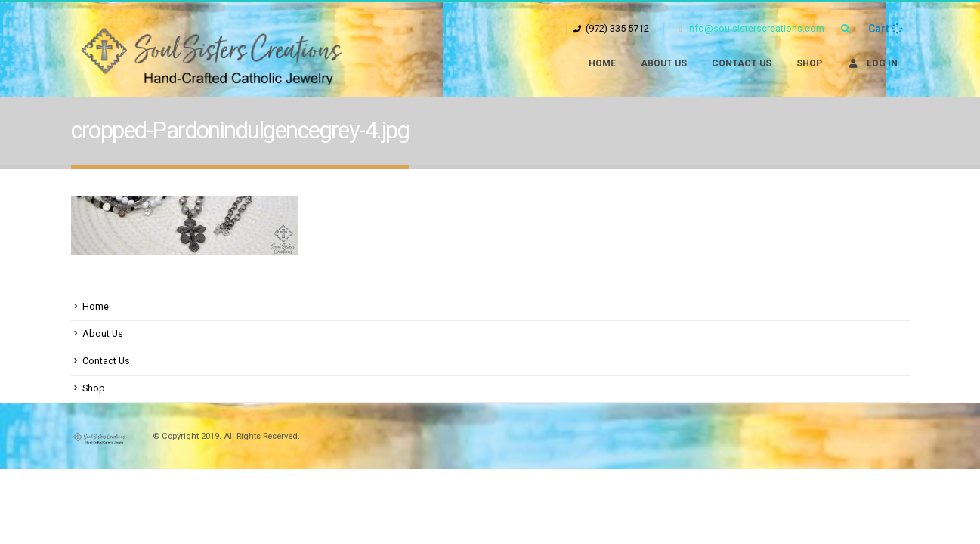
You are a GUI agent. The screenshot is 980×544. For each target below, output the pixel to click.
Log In (872, 63)
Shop (809, 63)
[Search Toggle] (846, 29)
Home (602, 63)
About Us (664, 63)
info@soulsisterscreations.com (752, 28)
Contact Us (742, 63)
